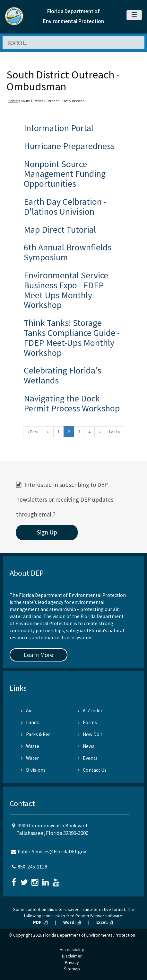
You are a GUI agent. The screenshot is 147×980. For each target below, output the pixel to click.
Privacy (72, 962)
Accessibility (72, 949)
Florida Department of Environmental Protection (89, 935)
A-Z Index (90, 710)
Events (88, 758)
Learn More (39, 655)
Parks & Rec (36, 734)
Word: (72, 922)
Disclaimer (72, 956)
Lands (30, 722)
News (86, 746)
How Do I (90, 734)
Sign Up (47, 532)
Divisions (33, 770)
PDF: (40, 922)
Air (26, 710)
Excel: (104, 922)
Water (30, 758)
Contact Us (92, 770)
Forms (87, 722)
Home (13, 101)
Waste (30, 746)
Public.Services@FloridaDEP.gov (52, 852)
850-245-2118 (32, 867)
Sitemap (72, 969)
